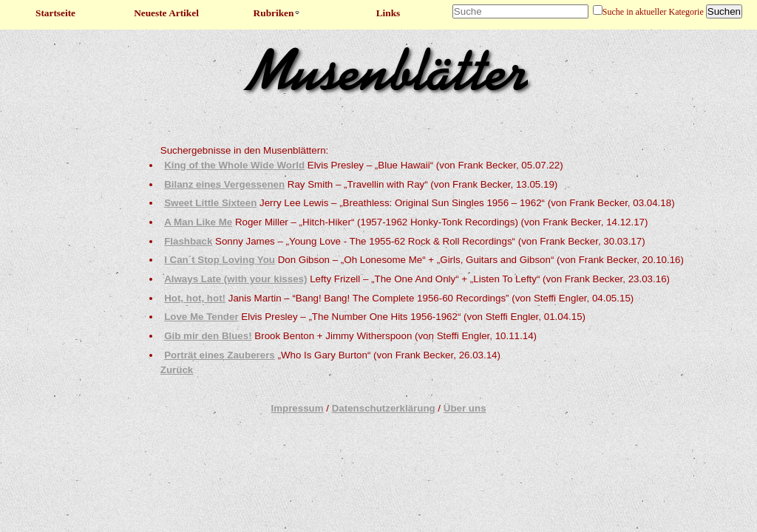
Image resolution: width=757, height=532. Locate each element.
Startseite (55, 13)
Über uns (465, 408)
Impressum (297, 408)
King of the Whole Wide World (234, 165)
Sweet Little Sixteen (210, 203)
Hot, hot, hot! (195, 298)
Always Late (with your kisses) (235, 279)
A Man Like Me (198, 222)
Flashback (188, 241)
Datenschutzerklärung (384, 408)
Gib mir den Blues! (208, 336)
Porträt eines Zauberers (220, 355)
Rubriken (278, 13)
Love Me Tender (201, 317)
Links (388, 13)
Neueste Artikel (166, 13)
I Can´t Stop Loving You (220, 260)
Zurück (177, 370)
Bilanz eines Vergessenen (224, 184)
